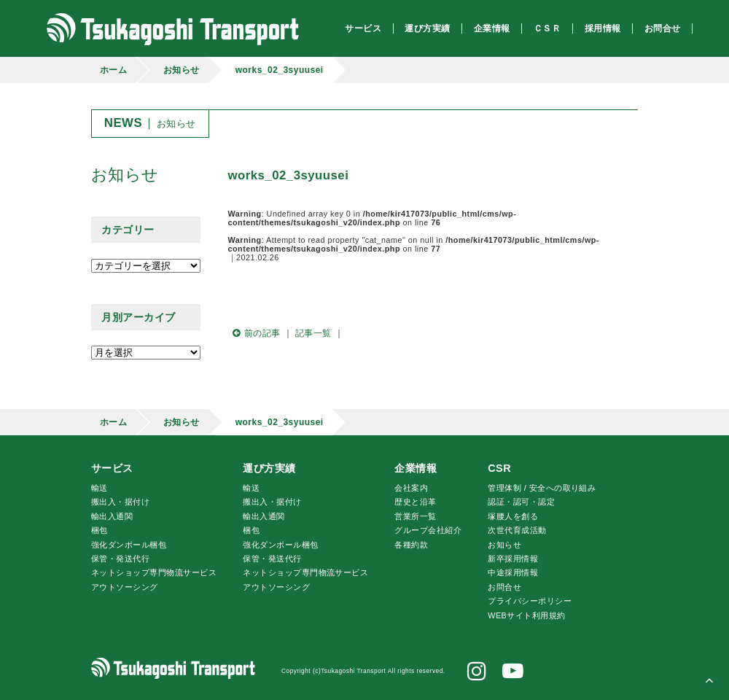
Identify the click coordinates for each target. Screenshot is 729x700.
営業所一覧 (415, 516)
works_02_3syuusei (280, 70)
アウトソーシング (125, 587)
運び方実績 (269, 468)
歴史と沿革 (415, 502)
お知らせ (182, 70)
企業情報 (416, 468)
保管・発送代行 (120, 559)
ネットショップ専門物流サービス (154, 572)
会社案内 (411, 488)
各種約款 (411, 545)
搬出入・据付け (120, 502)
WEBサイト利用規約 (526, 615)
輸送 (100, 488)
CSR (499, 468)
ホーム (113, 70)
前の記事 (254, 333)
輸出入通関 (112, 516)
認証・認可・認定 (521, 502)
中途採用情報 (513, 572)
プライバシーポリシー (530, 601)
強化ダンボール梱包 (129, 545)
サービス (112, 468)
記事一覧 (313, 333)
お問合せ (504, 587)
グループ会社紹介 (428, 530)
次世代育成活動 (517, 530)
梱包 (100, 530)
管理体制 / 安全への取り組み (542, 488)
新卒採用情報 (513, 559)
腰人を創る (513, 516)
